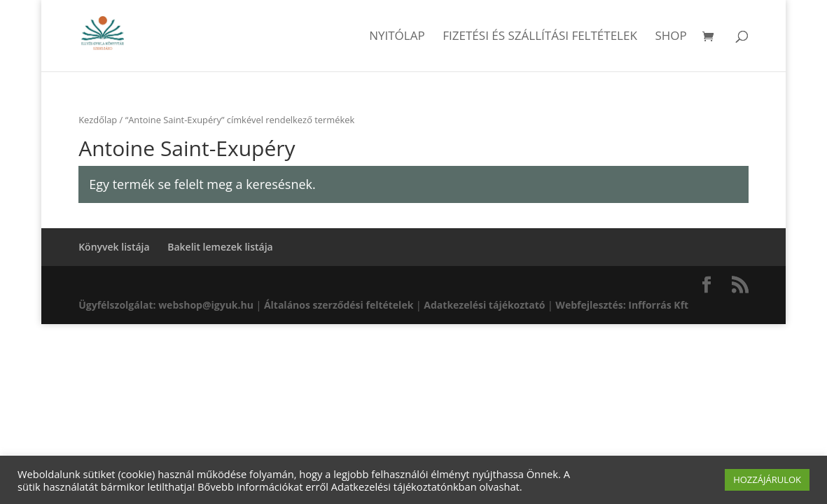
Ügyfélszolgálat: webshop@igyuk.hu (166, 305)
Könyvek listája (114, 247)
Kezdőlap (98, 120)
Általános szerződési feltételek (339, 305)
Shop (670, 37)
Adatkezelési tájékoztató (484, 305)
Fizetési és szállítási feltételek (540, 37)
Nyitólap (397, 37)
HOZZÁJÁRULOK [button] (767, 479)
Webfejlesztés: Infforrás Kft (622, 305)
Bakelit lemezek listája (220, 247)
